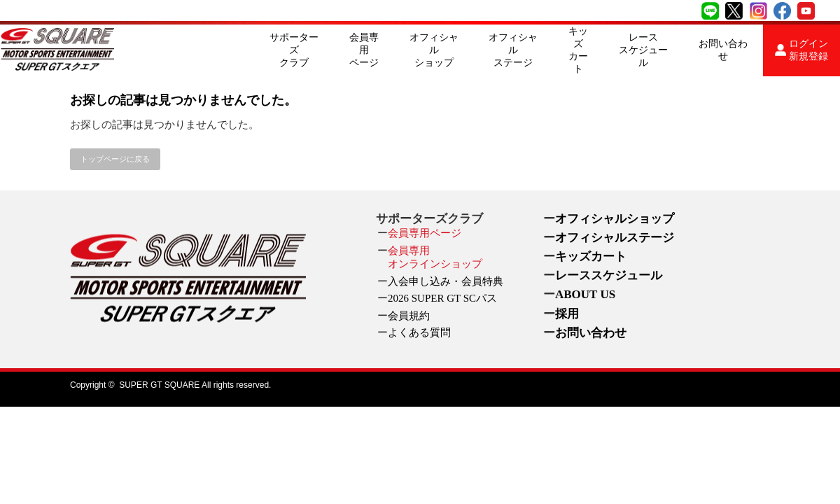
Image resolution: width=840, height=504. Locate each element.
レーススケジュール (643, 50)
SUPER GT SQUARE (159, 385)
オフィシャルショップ (434, 50)
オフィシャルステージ (513, 50)
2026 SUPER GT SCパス (442, 298)
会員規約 (409, 316)
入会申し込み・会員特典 (446, 281)
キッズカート (578, 50)
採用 (567, 314)
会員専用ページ (364, 50)
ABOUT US (585, 294)
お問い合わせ (723, 50)
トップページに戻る (115, 159)
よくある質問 (419, 332)
